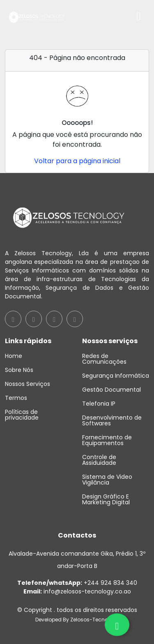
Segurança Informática (116, 376)
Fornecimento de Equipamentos (107, 440)
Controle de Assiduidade (99, 460)
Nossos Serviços (28, 384)
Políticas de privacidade (22, 415)
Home (14, 356)
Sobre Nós (19, 370)
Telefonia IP (99, 404)
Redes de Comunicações (104, 359)
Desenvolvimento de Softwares (112, 420)
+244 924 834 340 (77, 583)
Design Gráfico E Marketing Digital (106, 499)
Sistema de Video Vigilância (107, 480)
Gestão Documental (111, 390)
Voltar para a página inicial (77, 161)
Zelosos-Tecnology (95, 620)
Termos (16, 398)
